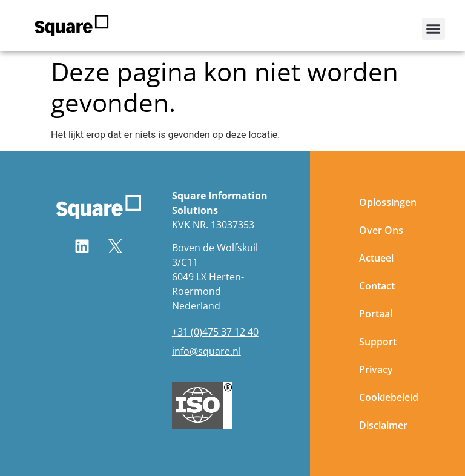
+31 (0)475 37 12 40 (215, 332)
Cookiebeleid (389, 397)
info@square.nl (206, 351)
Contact (377, 286)
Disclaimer (383, 425)
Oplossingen (388, 202)
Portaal (376, 314)
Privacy (376, 369)
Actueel (376, 258)
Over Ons (381, 230)
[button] (434, 29)
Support (378, 342)
